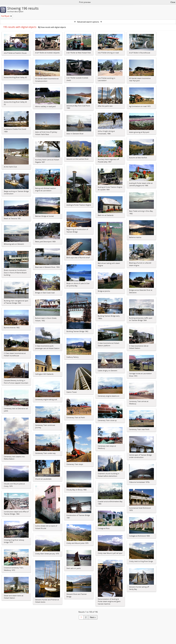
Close (173, 2)
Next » (93, 617)
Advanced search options (88, 22)
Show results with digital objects (52, 27)
